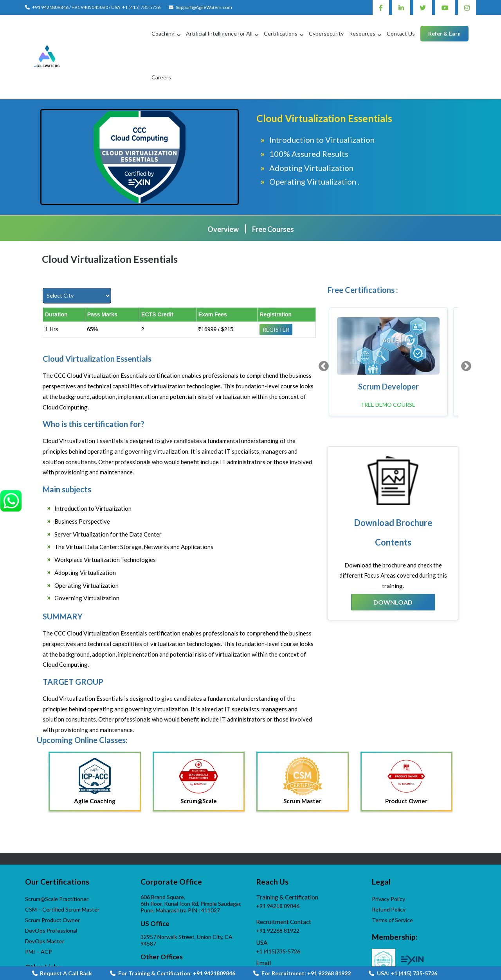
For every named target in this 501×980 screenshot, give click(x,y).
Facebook (381, 7)
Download (393, 559)
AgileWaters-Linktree (282, 945)
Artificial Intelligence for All (195, 35)
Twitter (423, 7)
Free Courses (273, 188)
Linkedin (401, 7)
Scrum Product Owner (52, 879)
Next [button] (464, 323)
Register (276, 289)
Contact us (158, 949)
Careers (460, 35)
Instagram (467, 7)
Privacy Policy (388, 858)
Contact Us (377, 35)
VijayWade (38, 952)
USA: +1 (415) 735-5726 (403, 973)
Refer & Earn (420, 35)
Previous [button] (322, 323)
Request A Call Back (62, 973)
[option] (391, 320)
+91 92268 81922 (278, 890)
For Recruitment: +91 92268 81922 (302, 973)
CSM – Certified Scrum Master (62, 869)
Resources (338, 35)
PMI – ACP (39, 911)
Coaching (139, 35)
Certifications (256, 35)
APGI (32, 941)
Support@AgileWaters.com (204, 7)
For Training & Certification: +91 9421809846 (173, 973)
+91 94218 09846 (278, 865)
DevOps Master (45, 900)
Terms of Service (392, 879)
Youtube (445, 7)
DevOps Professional (51, 890)
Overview (223, 188)
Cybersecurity (302, 35)
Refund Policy (389, 869)
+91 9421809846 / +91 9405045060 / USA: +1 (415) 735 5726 (96, 7)
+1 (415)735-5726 (278, 911)
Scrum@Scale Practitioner (57, 858)
